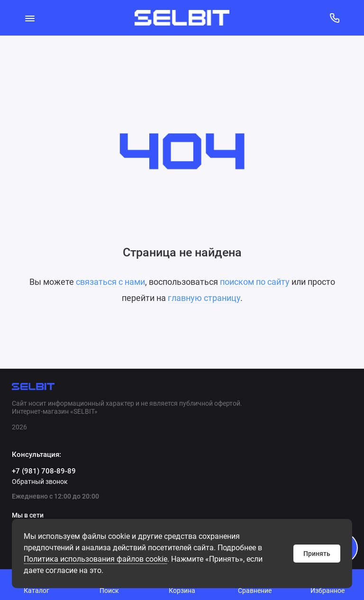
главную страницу (204, 298)
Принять (317, 554)
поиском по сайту (255, 282)
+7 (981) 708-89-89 (44, 471)
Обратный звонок (40, 482)
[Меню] (30, 18)
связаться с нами (110, 282)
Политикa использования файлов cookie (96, 559)
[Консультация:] (334, 18)
